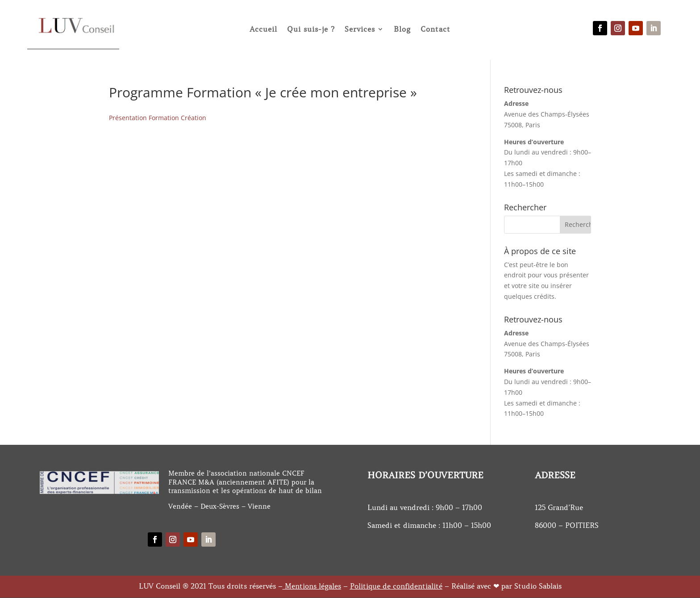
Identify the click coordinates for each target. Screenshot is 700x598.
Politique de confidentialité (396, 586)
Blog (402, 29)
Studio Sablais (538, 586)
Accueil (263, 29)
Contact (435, 29)
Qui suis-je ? (311, 29)
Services (360, 29)
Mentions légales (313, 586)
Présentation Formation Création (158, 118)
